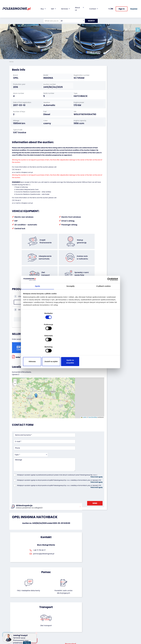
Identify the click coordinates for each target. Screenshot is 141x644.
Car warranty (56, 607)
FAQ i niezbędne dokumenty (61, 493)
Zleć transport (112, 491)
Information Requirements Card (27, 201)
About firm (76, 604)
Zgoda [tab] (37, 305)
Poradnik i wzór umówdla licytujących (80, 494)
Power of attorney (22, 199)
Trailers (12, 607)
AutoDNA (55, 624)
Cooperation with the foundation (79, 611)
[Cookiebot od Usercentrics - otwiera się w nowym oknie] (108, 298)
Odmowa (39, 345)
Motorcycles (14, 629)
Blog (74, 607)
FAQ (74, 629)
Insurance (55, 610)
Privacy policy (77, 637)
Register (75, 626)
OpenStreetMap (76, 388)
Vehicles (13, 604)
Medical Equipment (17, 623)
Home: (12, 62)
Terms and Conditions (76, 633)
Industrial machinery (14, 614)
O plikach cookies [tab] (103, 305)
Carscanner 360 (57, 621)
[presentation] (30, 450)
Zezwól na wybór (70, 345)
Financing (55, 604)
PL (109, 5)
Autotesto (55, 627)
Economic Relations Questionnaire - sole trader (33, 206)
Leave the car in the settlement (38, 610)
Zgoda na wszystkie (102, 345)
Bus (11, 610)
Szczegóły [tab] (70, 305)
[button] (139, 30)
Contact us (76, 623)
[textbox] (71, 14)
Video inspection (58, 613)
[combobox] (71, 14)
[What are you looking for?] (50, 14)
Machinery (13, 626)
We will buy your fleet (37, 605)
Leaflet (67, 388)
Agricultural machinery (14, 619)
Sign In (122, 5)
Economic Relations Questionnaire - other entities (33, 204)
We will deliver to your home (58, 617)
